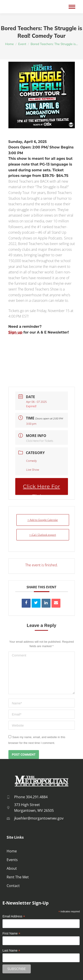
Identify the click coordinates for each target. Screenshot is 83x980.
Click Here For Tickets (40, 441)
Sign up (15, 332)
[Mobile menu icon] (72, 7)
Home (12, 851)
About (12, 868)
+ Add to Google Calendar (43, 520)
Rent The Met (18, 877)
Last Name (11, 951)
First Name (11, 934)
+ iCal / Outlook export (43, 535)
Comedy (31, 461)
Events (12, 860)
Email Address (14, 916)
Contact (13, 886)
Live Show (33, 470)
